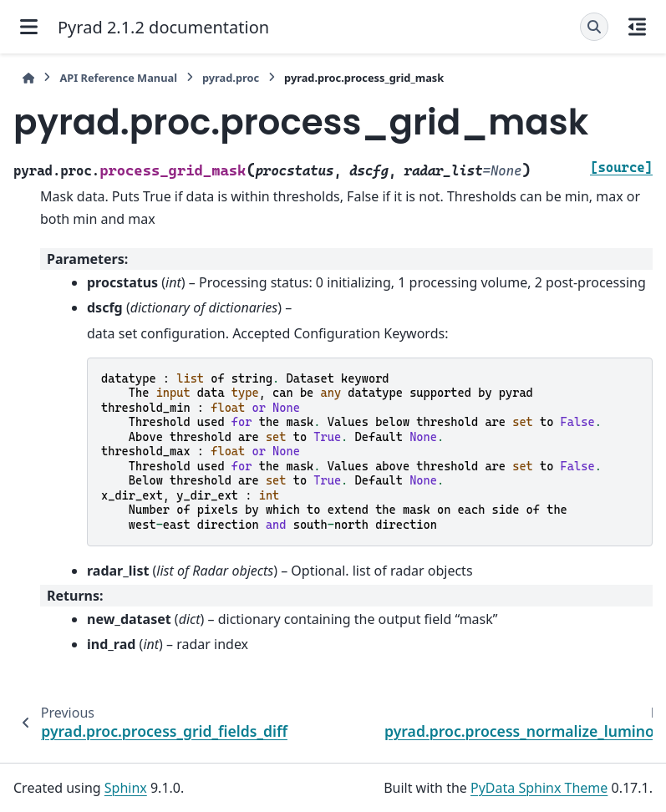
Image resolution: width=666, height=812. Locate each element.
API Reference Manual (118, 78)
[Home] (28, 78)
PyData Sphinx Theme (539, 788)
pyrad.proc (231, 78)
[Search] (594, 27)
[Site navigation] (29, 27)
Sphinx (126, 788)
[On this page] (637, 27)
